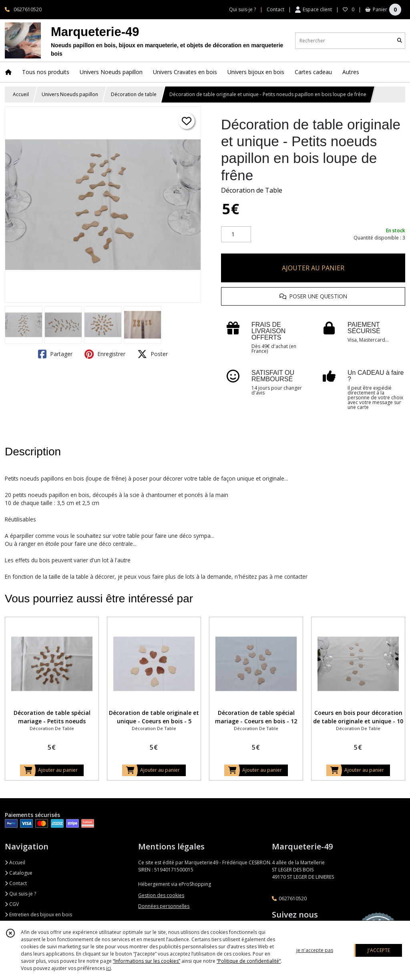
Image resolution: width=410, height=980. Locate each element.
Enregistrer (105, 354)
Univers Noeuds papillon (70, 94)
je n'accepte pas (315, 950)
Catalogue (19, 873)
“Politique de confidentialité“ (249, 961)
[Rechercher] (400, 41)
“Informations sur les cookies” (147, 961)
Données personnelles (164, 906)
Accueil (21, 94)
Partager (55, 354)
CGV (12, 904)
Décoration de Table (252, 190)
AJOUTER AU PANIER (313, 268)
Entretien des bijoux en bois (38, 915)
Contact (275, 9)
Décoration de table (134, 94)
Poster (153, 354)
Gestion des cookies (161, 895)
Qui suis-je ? (20, 894)
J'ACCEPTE (379, 950)
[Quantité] (236, 234)
